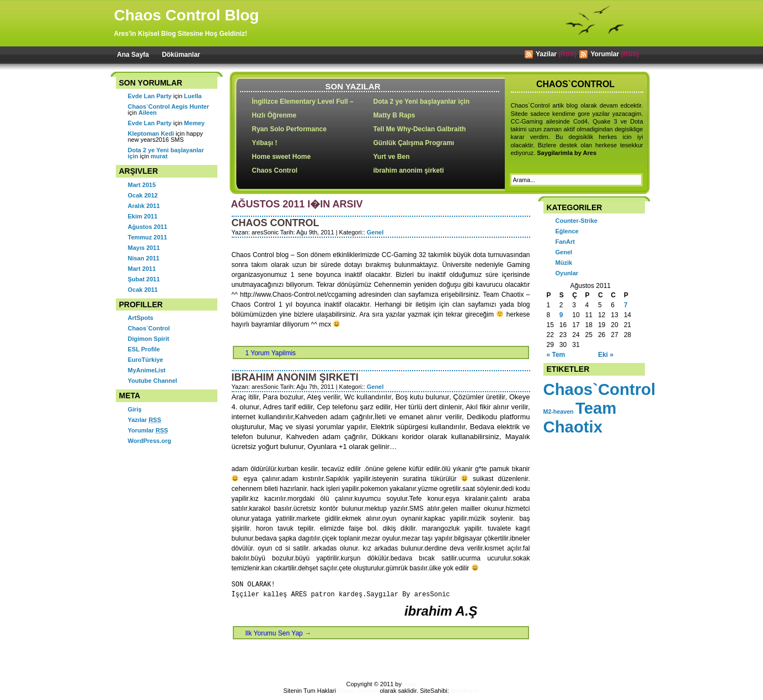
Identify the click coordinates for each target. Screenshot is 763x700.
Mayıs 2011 (144, 248)
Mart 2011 (142, 269)
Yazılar (145, 420)
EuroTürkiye (146, 360)
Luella (193, 96)
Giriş (135, 409)
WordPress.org (150, 441)
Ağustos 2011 (148, 227)
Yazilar (546, 54)
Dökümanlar (181, 55)
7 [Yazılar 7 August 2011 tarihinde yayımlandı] (626, 305)
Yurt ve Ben (392, 157)
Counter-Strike (577, 221)
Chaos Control (275, 170)
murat (159, 156)
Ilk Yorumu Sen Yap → (279, 633)
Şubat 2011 (144, 279)
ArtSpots (141, 318)
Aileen (148, 113)
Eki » (606, 355)
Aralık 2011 (144, 206)
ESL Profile (144, 349)
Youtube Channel (153, 381)
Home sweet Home (282, 157)
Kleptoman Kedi (151, 133)
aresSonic (465, 691)
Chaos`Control (149, 328)
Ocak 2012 (143, 195)
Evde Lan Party (150, 96)
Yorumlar (605, 54)
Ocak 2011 (143, 290)
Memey (194, 123)
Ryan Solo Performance (289, 129)
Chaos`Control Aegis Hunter (169, 106)
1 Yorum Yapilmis (271, 353)
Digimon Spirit (149, 339)
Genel (375, 232)
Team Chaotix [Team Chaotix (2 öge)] (580, 417)
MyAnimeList (147, 370)
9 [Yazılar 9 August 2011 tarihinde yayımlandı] (561, 315)
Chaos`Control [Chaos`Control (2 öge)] (600, 389)
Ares (410, 684)
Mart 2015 (142, 185)
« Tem (556, 355)
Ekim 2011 (143, 216)
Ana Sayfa (133, 55)
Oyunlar (567, 273)
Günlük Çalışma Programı (414, 143)
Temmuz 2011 (148, 237)
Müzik (564, 263)
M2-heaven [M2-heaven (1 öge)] (559, 412)
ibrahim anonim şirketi (409, 170)
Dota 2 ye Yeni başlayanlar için (422, 101)
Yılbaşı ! (265, 143)
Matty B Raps (394, 115)
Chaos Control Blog (187, 15)
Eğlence (567, 231)
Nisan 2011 (144, 258)
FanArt (565, 242)
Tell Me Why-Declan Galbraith (420, 129)
